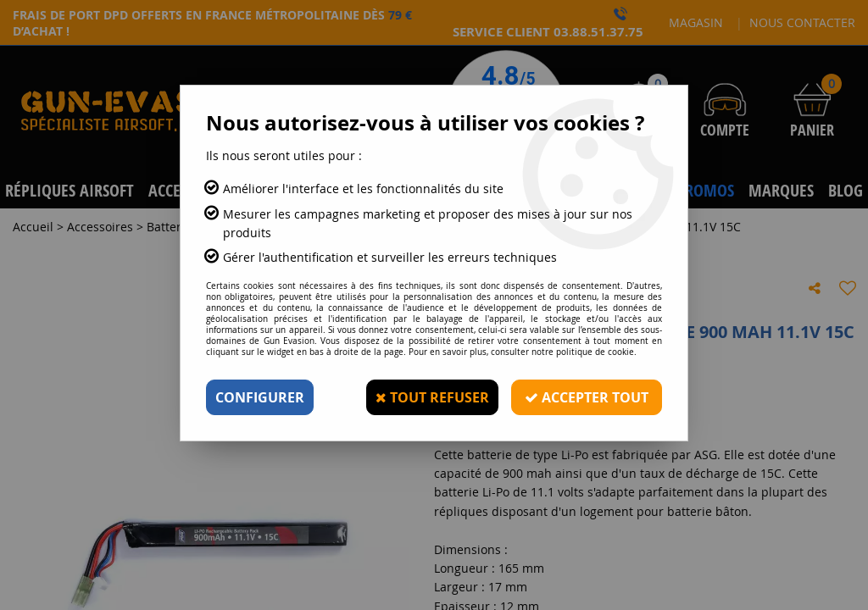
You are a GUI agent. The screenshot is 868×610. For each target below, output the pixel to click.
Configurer (260, 397)
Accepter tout (587, 397)
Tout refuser (432, 397)
